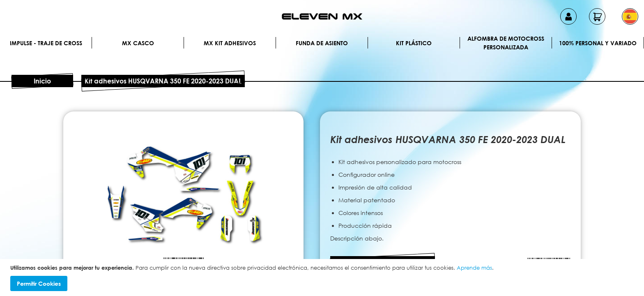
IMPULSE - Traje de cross (46, 43)
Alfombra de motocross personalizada (506, 43)
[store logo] (322, 16)
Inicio (42, 81)
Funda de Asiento (322, 43)
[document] (323, 278)
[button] (630, 16)
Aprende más (474, 268)
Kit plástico (414, 43)
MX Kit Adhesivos (230, 43)
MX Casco (138, 43)
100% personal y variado (598, 43)
